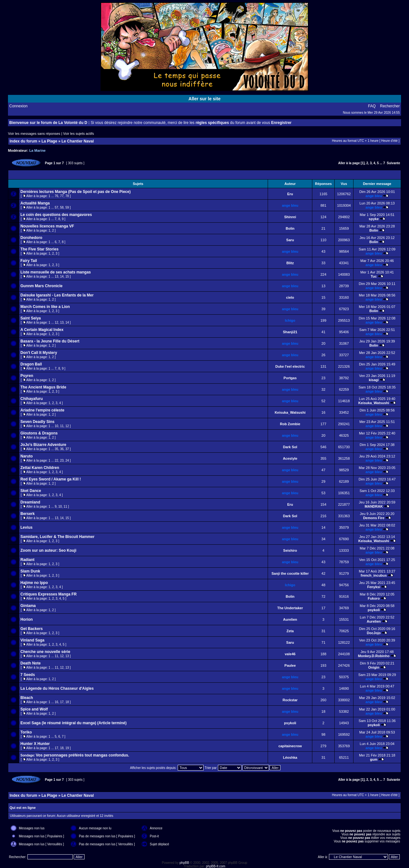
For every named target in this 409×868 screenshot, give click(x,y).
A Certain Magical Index (42, 330)
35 (57, 449)
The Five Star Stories (39, 249)
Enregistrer (281, 123)
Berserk (28, 514)
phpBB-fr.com (216, 866)
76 (57, 196)
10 (57, 426)
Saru (290, 240)
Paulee (290, 665)
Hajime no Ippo (34, 583)
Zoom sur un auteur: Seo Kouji (48, 550)
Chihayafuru (32, 399)
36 (62, 449)
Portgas (290, 378)
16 (57, 702)
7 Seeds (28, 675)
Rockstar (290, 700)
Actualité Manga (35, 203)
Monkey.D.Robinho (374, 656)
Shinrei (290, 217)
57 (57, 207)
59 (67, 207)
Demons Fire (374, 518)
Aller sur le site (204, 99)
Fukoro (374, 598)
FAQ (372, 106)
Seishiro (290, 550)
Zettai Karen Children (40, 468)
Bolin (290, 228)
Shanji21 (290, 332)
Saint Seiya (31, 318)
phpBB (184, 863)
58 (62, 207)
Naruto (27, 456)
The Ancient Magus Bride (43, 387)
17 (62, 702)
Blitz (290, 263)
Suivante (393, 163)
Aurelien (290, 619)
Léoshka (290, 757)
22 (57, 461)
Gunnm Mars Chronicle (41, 286)
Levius (26, 527)
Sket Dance (31, 491)
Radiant (27, 560)
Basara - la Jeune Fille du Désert (50, 341)
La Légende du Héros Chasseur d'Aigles (57, 688)
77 (62, 196)
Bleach (27, 698)
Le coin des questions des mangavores (56, 215)
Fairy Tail (29, 261)
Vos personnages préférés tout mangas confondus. (82, 755)
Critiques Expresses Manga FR (48, 594)
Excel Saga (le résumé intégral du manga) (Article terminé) (74, 723)
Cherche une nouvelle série (45, 652)
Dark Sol (290, 447)
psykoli (374, 610)
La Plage (49, 141)
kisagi (374, 380)
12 (57, 323)
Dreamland (30, 502)
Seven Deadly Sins (37, 422)
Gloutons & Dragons (39, 433)
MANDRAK (374, 506)
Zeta (290, 631)
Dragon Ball (31, 364)
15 (67, 277)
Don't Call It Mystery (39, 353)
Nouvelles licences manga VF (47, 226)
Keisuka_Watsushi (374, 403)
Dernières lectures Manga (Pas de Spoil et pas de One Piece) (75, 192)
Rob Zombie (290, 424)
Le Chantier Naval (78, 141)
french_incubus (374, 575)
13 (57, 277)
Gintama (28, 606)
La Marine (37, 150)
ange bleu (374, 196)
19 (67, 748)
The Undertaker (290, 608)
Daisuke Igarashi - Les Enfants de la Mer (57, 295)
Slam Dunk (30, 571)
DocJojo (374, 633)
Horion (27, 619)
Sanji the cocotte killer (290, 573)
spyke (374, 219)
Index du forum (23, 141)
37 (67, 449)
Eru (290, 194)
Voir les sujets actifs (79, 134)
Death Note (30, 663)
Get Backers (32, 629)
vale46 (290, 654)
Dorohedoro (31, 238)
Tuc (374, 276)
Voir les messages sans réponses (34, 134)
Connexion (18, 106)
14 (62, 277)
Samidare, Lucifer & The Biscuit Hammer (57, 537)
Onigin (374, 667)
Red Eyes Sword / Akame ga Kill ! (51, 479)
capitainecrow (290, 746)
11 (62, 426)
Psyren (27, 376)
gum (374, 759)
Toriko (26, 732)
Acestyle (290, 458)
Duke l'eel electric (290, 366)
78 (67, 196)
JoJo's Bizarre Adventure (43, 445)
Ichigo (290, 320)
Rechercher (390, 106)
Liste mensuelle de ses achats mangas (56, 272)
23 (62, 461)
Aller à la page (349, 163)
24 (67, 461)
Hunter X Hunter (35, 744)
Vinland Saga (32, 640)
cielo (290, 297)
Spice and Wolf (34, 709)
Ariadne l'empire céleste (42, 410)
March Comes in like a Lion (45, 307)
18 (67, 702)
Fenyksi (374, 587)
